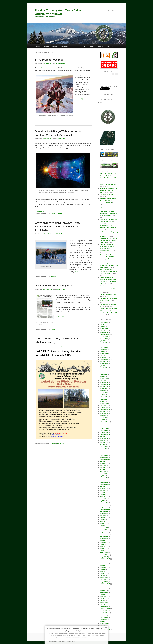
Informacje (46, 46)
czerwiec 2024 (104, 368)
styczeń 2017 (104, 553)
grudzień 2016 (104, 555)
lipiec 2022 (103, 416)
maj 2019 (102, 495)
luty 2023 (102, 401)
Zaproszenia (65, 46)
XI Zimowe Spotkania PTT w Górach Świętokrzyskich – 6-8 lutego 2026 (109, 265)
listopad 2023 (104, 382)
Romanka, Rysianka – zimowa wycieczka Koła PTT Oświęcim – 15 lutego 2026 (109, 257)
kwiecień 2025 (104, 347)
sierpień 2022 (104, 414)
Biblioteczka (91, 46)
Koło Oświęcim (60, 234)
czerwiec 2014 (104, 613)
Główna (38, 46)
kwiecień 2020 (104, 472)
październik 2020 (105, 459)
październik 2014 (105, 609)
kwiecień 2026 (104, 322)
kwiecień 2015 (104, 596)
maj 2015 (102, 594)
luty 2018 (102, 526)
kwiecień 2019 (104, 497)
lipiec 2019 (103, 490)
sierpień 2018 (104, 513)
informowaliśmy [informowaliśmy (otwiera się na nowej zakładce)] (45, 68)
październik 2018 (105, 509)
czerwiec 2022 (104, 418)
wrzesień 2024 (104, 362)
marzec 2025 (104, 349)
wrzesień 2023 (104, 387)
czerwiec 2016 (104, 567)
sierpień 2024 (104, 364)
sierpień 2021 (104, 438)
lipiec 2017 (103, 540)
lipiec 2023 (103, 391)
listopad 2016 (104, 557)
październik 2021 (105, 434)
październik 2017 (105, 534)
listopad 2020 (104, 457)
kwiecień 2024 (104, 372)
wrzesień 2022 (104, 411)
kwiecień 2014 (104, 617)
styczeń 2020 (104, 478)
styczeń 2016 (104, 578)
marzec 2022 (104, 424)
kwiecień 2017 (104, 546)
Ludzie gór (101, 46)
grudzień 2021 (104, 430)
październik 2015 (105, 584)
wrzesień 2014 (104, 611)
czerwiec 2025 (104, 343)
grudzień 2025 (104, 330)
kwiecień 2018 (104, 522)
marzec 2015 (104, 598)
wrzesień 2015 (104, 586)
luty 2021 (102, 451)
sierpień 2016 (104, 563)
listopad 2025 (104, 333)
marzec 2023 (104, 399)
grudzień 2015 (104, 580)
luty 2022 (102, 426)
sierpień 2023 (104, 389)
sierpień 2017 (104, 538)
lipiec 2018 (103, 515)
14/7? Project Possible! (49, 60)
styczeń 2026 (104, 328)
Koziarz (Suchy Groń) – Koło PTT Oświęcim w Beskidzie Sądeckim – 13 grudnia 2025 (108, 311)
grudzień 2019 (104, 480)
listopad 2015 (104, 582)
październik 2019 (105, 484)
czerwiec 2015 (104, 592)
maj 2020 (102, 470)
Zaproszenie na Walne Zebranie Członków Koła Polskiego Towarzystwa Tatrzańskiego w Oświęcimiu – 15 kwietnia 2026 (109, 211)
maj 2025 (102, 345)
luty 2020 (102, 476)
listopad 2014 (104, 607)
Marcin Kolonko (60, 63)
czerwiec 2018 (104, 517)
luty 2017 (102, 551)
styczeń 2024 (104, 378)
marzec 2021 (104, 449)
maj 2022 (102, 420)
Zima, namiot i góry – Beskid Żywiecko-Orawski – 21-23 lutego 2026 (108, 240)
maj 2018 (102, 519)
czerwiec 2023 (104, 393)
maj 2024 (102, 370)
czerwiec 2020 (104, 468)
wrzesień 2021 (104, 436)
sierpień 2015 (104, 588)
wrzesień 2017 (104, 536)
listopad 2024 (104, 357)
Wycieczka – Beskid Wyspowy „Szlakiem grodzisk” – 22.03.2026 (109, 234)
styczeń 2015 (104, 603)
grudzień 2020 (104, 455)
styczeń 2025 (104, 353)
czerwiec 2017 (104, 542)
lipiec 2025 (103, 341)
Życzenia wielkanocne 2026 (108, 194)
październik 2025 (105, 335)
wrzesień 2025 (104, 337)
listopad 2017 (104, 532)
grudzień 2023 (104, 380)
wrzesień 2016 (104, 561)
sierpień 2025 (104, 339)
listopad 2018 (104, 507)
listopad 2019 (104, 482)
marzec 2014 (104, 619)
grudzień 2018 (104, 505)
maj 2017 (102, 544)
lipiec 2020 (103, 466)
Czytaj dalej (80, 99)
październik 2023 (105, 385)
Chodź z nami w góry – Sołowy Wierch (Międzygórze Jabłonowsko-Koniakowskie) (108, 288)
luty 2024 (102, 376)
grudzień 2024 (104, 355)
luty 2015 (102, 600)
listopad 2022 (104, 407)
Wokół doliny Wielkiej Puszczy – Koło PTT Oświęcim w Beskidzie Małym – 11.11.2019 (58, 226)
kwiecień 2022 (104, 422)
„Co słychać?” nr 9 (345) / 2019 (54, 286)
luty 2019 (102, 501)
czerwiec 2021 (104, 443)
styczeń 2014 (104, 623)
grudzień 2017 (104, 530)
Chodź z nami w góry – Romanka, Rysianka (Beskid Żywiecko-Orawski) (108, 271)
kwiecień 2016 (104, 571)
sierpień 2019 (104, 488)
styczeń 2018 (104, 528)
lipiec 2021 (103, 441)
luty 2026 (102, 326)
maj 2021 (102, 445)
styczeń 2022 (104, 428)
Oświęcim (54, 276)
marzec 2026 (104, 324)
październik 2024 (105, 360)
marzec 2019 (104, 499)
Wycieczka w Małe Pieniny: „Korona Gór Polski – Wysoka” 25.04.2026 (108, 201)
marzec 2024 (104, 374)
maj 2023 (102, 395)
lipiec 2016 (103, 565)
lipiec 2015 (103, 590)
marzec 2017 (104, 549)
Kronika (82, 46)
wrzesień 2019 (104, 486)
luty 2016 (102, 576)
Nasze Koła (110, 46)
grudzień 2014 (104, 605)
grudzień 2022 (104, 405)
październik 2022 (105, 409)
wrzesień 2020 (104, 461)
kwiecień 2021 (104, 447)
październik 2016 (105, 559)
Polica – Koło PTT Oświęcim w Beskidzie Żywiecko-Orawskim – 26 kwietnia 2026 (109, 176)
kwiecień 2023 (104, 397)
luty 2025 (102, 351)
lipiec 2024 (103, 366)
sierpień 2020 (104, 463)
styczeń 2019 (104, 503)
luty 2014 (102, 621)
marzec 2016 (104, 573)
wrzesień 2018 (104, 511)
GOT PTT (74, 46)
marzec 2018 (104, 524)
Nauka (60, 214)
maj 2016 (102, 569)
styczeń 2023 (104, 403)
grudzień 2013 (104, 625)
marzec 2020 (104, 474)
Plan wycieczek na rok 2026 (108, 294)
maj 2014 (102, 615)
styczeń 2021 (104, 453)
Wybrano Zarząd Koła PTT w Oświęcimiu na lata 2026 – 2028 (108, 190)
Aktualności (55, 46)
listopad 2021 (104, 432)
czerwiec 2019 (104, 492)
